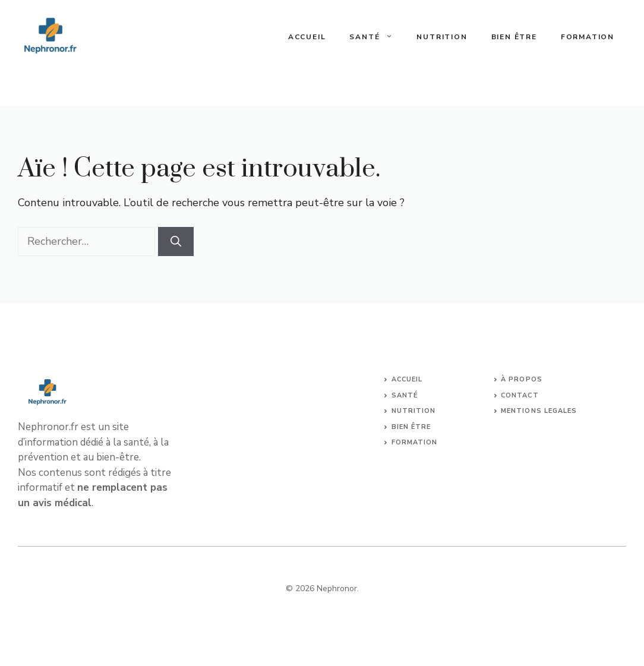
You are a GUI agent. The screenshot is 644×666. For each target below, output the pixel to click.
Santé (377, 37)
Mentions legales (539, 411)
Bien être (514, 37)
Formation (588, 37)
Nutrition (442, 37)
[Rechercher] (176, 242)
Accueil (307, 37)
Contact (520, 395)
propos (525, 379)
